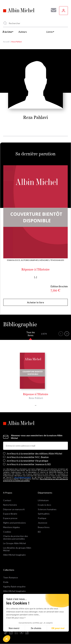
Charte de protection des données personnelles (16, 537)
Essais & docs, (14, 260)
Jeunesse (43, 523)
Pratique (42, 518)
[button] (7, 639)
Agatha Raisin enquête (14, 586)
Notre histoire (10, 505)
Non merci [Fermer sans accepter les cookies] (14, 628)
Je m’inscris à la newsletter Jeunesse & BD (29, 464)
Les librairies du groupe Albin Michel (17, 549)
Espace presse (10, 518)
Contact (7, 500)
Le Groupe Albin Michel (14, 543)
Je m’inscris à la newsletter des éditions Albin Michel (34, 453)
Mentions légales (11, 527)
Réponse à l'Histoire (35, 269)
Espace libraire (10, 514)
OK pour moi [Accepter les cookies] (58, 628)
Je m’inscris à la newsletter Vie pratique (27, 461)
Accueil (6, 42)
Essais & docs (44, 505)
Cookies (7, 532)
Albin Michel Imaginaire (14, 555)
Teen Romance (10, 577)
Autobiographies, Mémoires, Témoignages (42, 260)
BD (39, 532)
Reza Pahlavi (36, 398)
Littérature (43, 500)
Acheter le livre (35, 302)
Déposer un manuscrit (14, 509)
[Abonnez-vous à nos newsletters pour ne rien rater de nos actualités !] (52, 10)
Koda (6, 582)
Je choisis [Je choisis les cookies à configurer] (36, 628)
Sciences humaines (47, 509)
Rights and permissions (14, 523)
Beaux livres (44, 527)
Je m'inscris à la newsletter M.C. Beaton (28, 457)
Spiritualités (44, 514)
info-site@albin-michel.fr (23, 477)
